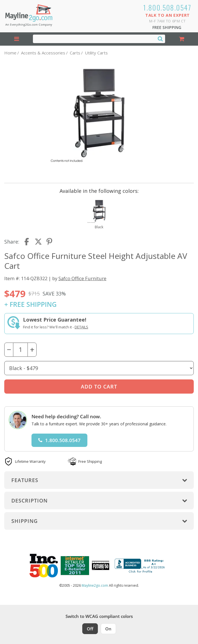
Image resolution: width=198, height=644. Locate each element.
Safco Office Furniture (82, 278)
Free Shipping (167, 27)
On (108, 629)
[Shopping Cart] (182, 39)
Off (90, 629)
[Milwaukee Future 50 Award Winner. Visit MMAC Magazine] (101, 565)
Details (81, 327)
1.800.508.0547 (168, 7)
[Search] (160, 39)
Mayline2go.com (95, 585)
